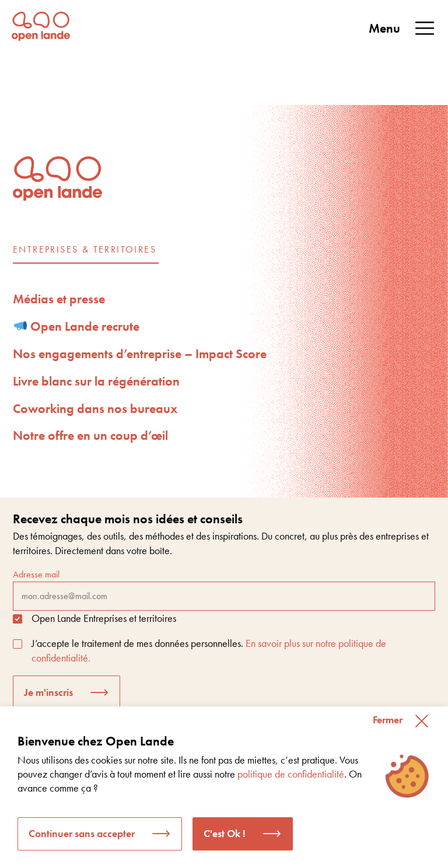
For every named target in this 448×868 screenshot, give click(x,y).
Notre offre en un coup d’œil (90, 435)
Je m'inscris (48, 692)
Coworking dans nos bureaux (95, 409)
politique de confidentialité (291, 774)
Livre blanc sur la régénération (96, 381)
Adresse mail (224, 589)
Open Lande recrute (77, 326)
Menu (402, 29)
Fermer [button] (388, 720)
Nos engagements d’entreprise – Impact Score (140, 354)
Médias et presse (59, 299)
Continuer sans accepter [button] (82, 833)
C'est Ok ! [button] (225, 833)
